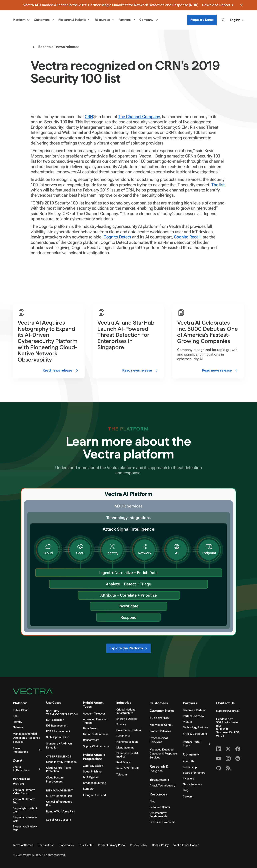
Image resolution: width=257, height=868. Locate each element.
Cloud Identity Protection (61, 762)
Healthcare (123, 736)
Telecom (122, 775)
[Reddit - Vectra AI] (238, 758)
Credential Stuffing (94, 783)
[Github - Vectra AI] (219, 768)
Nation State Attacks (96, 734)
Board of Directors (194, 773)
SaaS (16, 716)
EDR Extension (55, 720)
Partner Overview (193, 716)
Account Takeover (94, 714)
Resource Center (160, 807)
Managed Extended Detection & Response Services (26, 738)
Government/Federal (129, 730)
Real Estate (123, 762)
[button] (237, 20)
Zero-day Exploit (93, 766)
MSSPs (187, 722)
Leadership (190, 767)
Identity (17, 722)
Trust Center (86, 845)
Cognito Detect (117, 237)
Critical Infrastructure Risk (59, 804)
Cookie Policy (160, 845)
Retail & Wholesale (128, 768)
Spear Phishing (92, 772)
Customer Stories (162, 711)
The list (218, 185)
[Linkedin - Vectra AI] (219, 749)
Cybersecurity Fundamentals (158, 815)
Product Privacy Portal (112, 845)
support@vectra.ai (228, 711)
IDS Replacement (57, 726)
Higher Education (127, 742)
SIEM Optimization (58, 737)
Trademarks (66, 845)
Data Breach (91, 728)
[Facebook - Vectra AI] (238, 749)
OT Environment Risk (59, 796)
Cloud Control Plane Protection (58, 770)
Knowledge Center (161, 725)
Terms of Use (46, 845)
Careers (188, 797)
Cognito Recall (187, 237)
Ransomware (91, 740)
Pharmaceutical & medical (127, 755)
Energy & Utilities (127, 719)
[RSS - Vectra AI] (228, 768)
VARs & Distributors (195, 734)
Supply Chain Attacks (96, 746)
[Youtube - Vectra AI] (219, 758)
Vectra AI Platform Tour (24, 801)
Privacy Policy (139, 845)
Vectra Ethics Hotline (186, 845)
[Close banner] (241, 5)
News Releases (192, 784)
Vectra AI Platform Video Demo (24, 792)
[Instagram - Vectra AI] (228, 758)
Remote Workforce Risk (61, 812)
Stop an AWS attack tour (25, 828)
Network (18, 727)
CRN (89, 117)
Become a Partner (194, 710)
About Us (189, 761)
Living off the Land (94, 795)
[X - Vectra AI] (228, 749)
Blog (152, 801)
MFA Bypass (91, 777)
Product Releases (160, 731)
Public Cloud (21, 710)
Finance (121, 724)
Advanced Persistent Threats (96, 721)
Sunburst (89, 789)
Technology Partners (196, 727)
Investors (189, 779)
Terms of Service (23, 845)
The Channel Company (139, 117)
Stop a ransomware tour (25, 819)
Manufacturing (125, 748)
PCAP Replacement (58, 731)
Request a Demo (202, 20)
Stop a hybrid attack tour (25, 810)
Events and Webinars (162, 822)
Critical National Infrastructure (126, 711)
